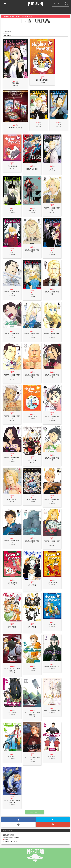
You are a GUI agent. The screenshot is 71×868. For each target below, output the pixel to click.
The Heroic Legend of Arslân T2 (52, 662)
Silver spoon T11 (32, 664)
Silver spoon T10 (12, 708)
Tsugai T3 (12, 248)
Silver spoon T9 (12, 752)
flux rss (32, 865)
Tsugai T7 (59, 120)
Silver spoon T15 (32, 455)
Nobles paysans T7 (12, 161)
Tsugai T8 (39, 120)
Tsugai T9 (16, 78)
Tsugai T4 (12, 206)
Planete (36, 4)
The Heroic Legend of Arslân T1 (52, 706)
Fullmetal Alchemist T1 (32, 164)
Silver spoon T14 (32, 580)
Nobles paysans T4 (52, 578)
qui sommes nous (9, 865)
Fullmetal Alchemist (16, 123)
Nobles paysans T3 (52, 620)
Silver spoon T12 (32, 622)
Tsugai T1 (32, 290)
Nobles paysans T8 (42, 75)
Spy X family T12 (32, 206)
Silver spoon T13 (12, 622)
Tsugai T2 (52, 248)
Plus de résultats (35, 807)
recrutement (50, 865)
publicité (40, 865)
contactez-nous (22, 865)
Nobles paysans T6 (32, 412)
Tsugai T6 (52, 164)
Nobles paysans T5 (12, 578)
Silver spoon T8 (52, 752)
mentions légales (62, 865)
